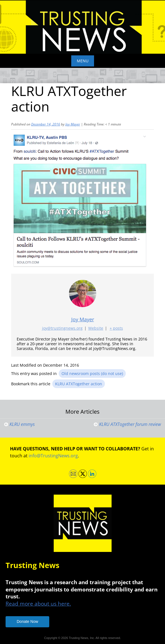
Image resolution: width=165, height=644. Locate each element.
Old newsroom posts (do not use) (92, 373)
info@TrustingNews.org (53, 456)
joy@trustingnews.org (62, 328)
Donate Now (27, 621)
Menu (83, 61)
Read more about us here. (38, 604)
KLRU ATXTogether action (79, 384)
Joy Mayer (73, 124)
